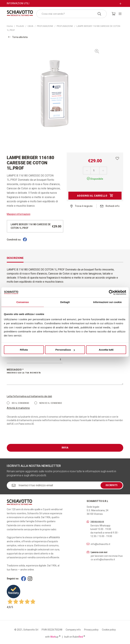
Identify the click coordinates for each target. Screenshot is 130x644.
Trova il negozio (82, 206)
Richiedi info (110, 206)
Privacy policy (91, 630)
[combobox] (72, 14)
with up (53, 637)
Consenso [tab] (23, 302)
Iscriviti (112, 485)
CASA (30, 26)
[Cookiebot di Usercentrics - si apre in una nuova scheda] (111, 292)
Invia (65, 448)
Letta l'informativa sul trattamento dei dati (29, 396)
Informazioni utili (18, 3)
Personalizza (65, 350)
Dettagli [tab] (65, 302)
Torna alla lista (18, 37)
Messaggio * (65, 371)
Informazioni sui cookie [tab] (107, 302)
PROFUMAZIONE (45, 26)
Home (10, 26)
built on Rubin (75, 637)
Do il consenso (18, 403)
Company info (73, 630)
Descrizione (15, 258)
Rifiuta (24, 350)
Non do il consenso (48, 403)
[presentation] (32, 437)
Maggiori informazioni (19, 214)
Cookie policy (109, 630)
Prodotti (20, 26)
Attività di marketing (18, 408)
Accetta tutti (106, 350)
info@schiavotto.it (100, 544)
